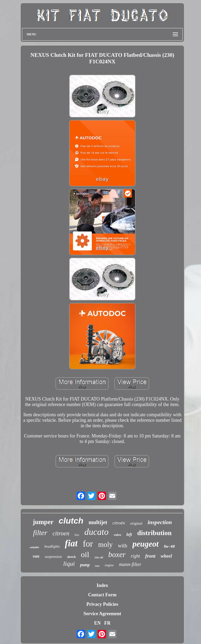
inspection (160, 522)
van (36, 556)
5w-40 (169, 547)
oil (85, 554)
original (136, 523)
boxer (117, 554)
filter (40, 533)
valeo (118, 535)
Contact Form (102, 595)
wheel (166, 556)
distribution (154, 533)
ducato (96, 532)
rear (97, 566)
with (122, 546)
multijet (98, 522)
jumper (43, 522)
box (77, 535)
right (135, 556)
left (129, 534)
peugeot (146, 544)
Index (102, 585)
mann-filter (130, 564)
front (150, 556)
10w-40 (99, 557)
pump (85, 565)
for (88, 544)
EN (97, 623)
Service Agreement (102, 614)
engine (109, 565)
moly (105, 545)
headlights (52, 546)
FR (107, 623)
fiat (71, 543)
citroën (119, 523)
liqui (69, 564)
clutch (71, 521)
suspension (53, 557)
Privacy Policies (102, 604)
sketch (71, 557)
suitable (34, 547)
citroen (61, 533)
